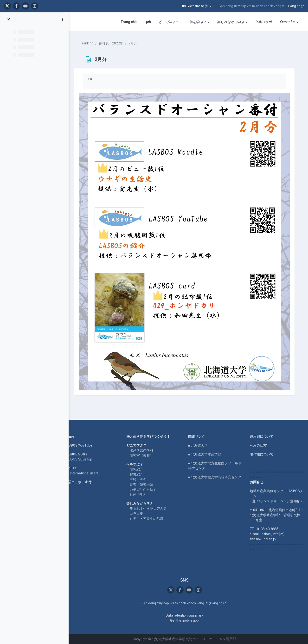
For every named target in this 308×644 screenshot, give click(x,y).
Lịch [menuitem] (148, 22)
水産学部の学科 (141, 450)
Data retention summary (184, 615)
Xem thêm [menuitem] (288, 22)
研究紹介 (136, 469)
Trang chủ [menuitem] (129, 22)
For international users (81, 473)
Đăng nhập (296, 6)
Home (69, 436)
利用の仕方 (258, 445)
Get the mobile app (184, 620)
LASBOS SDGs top (78, 459)
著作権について (262, 454)
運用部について (262, 436)
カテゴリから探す (143, 490)
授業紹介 (136, 474)
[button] (197, 6)
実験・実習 (138, 479)
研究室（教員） (141, 455)
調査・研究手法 (141, 485)
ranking (88, 43)
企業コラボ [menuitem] (263, 22)
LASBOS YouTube (78, 445)
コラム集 (136, 514)
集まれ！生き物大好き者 (148, 509)
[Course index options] (62, 19)
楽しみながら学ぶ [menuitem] (231, 22)
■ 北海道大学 (198, 445)
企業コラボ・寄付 (78, 482)
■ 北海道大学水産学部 (205, 454)
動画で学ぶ (138, 495)
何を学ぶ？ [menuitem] (198, 22)
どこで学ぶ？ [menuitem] (169, 22)
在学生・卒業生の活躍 (147, 519)
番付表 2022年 (111, 43)
